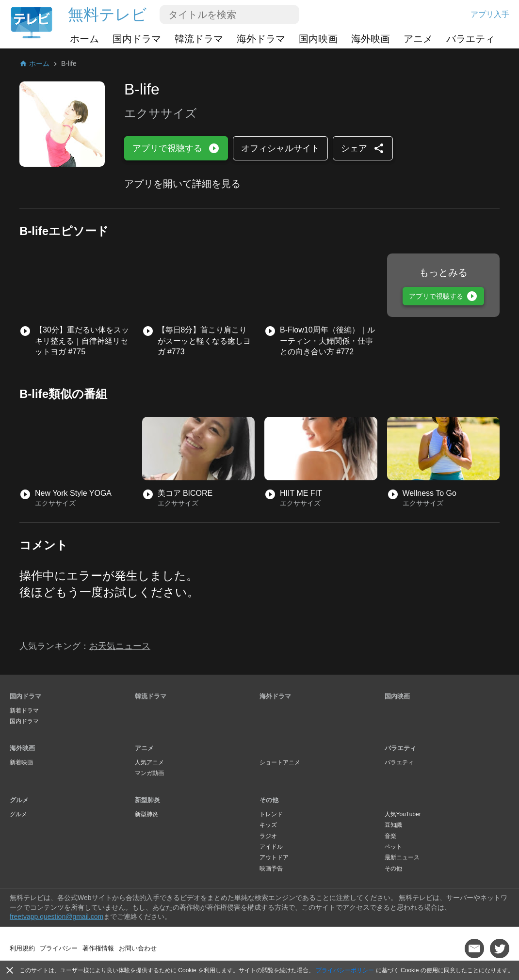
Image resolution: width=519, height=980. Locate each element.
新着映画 (21, 762)
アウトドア (274, 857)
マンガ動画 (149, 773)
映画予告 (271, 869)
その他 (269, 800)
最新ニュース (402, 857)
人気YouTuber (403, 814)
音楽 (390, 836)
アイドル (271, 847)
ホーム (84, 39)
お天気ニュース (120, 646)
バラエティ (470, 39)
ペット (393, 847)
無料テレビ (107, 15)
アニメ (418, 39)
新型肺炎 (147, 800)
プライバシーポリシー (345, 970)
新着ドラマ (24, 711)
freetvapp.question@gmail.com (57, 917)
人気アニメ (149, 762)
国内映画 (318, 39)
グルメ (19, 800)
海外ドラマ (261, 39)
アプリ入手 (490, 14)
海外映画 (371, 39)
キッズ (268, 825)
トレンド (271, 814)
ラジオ (268, 836)
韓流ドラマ (199, 39)
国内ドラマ (137, 39)
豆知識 (393, 825)
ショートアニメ (280, 762)
